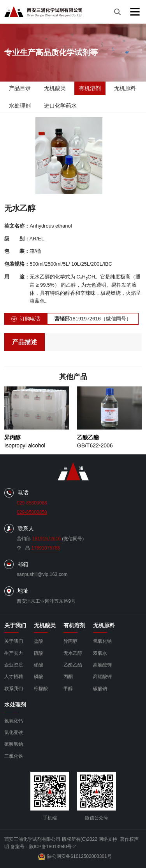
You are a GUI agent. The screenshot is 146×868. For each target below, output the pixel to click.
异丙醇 (70, 641)
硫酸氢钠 (14, 744)
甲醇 (68, 689)
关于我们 (14, 641)
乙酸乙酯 (73, 665)
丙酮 (68, 677)
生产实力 (14, 653)
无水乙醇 (73, 653)
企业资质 (14, 665)
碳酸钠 (100, 689)
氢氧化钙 (14, 721)
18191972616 (47, 539)
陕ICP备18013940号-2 (53, 847)
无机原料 (125, 88)
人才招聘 (14, 677)
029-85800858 (32, 512)
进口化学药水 (60, 106)
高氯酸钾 (102, 665)
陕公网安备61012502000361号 (75, 857)
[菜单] (135, 12)
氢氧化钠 (102, 641)
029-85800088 (32, 503)
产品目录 (20, 88)
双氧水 (100, 653)
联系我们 (14, 689)
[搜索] (117, 12)
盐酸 (39, 641)
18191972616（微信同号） (93, 319)
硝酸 (39, 665)
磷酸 (39, 677)
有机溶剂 (90, 88)
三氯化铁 (14, 756)
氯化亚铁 (14, 732)
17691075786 (46, 548)
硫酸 (39, 653)
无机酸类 (55, 88)
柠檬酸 (41, 689)
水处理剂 (20, 106)
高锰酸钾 (102, 677)
